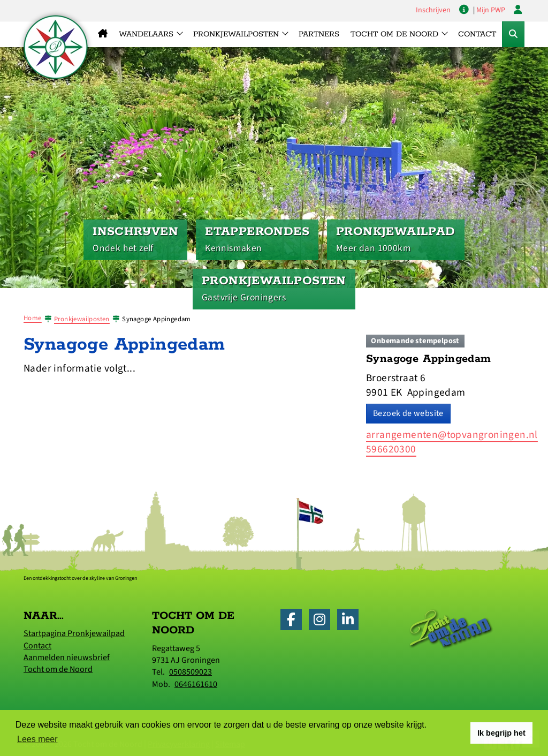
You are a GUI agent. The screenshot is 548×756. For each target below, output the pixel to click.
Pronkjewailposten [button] (236, 34)
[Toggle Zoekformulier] (513, 34)
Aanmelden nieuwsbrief (67, 657)
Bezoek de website (408, 413)
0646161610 (196, 684)
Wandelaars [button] (146, 34)
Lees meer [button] (37, 739)
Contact (477, 34)
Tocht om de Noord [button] (394, 34)
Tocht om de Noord (58, 669)
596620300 (391, 449)
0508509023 (191, 672)
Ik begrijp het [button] (501, 733)
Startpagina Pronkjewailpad (74, 633)
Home (33, 318)
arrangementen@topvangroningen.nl (452, 435)
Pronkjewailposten (82, 319)
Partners (319, 34)
